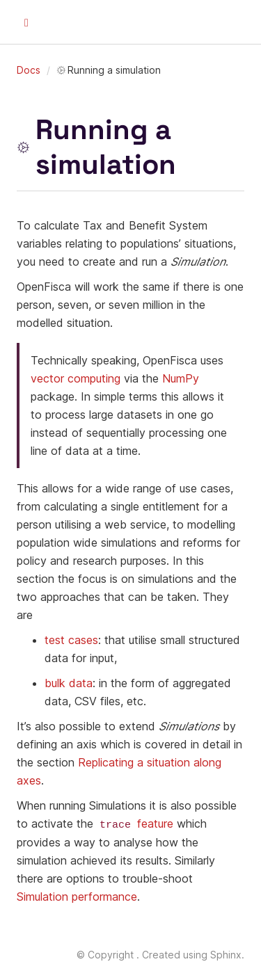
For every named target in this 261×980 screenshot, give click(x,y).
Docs (29, 70)
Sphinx (226, 954)
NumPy (181, 378)
